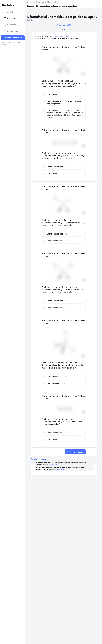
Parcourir (9, 18)
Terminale (40, 2)
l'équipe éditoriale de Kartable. (61, 36)
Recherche (10, 25)
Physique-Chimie (54, 2)
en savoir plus (53, 464)
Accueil (8, 12)
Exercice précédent (38, 459)
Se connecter (11, 31)
